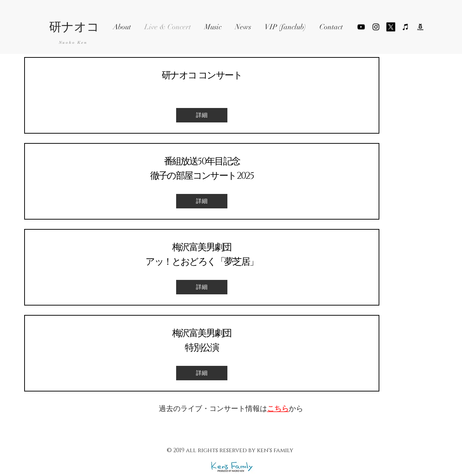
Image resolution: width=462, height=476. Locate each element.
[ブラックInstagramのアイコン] (376, 27)
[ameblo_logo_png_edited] (420, 27)
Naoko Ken (73, 42)
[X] (391, 27)
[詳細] (202, 115)
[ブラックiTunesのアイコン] (406, 27)
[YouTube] (361, 27)
